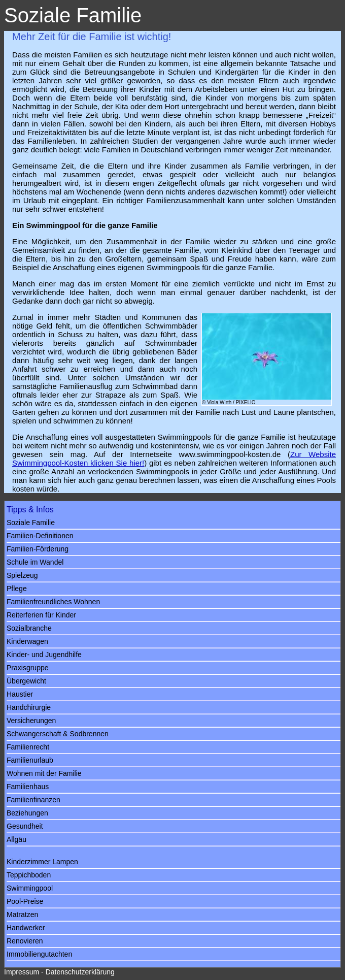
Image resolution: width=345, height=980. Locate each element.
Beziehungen (27, 813)
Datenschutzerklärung (80, 972)
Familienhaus (28, 787)
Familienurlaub (30, 760)
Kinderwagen (27, 641)
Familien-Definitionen (40, 536)
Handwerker (26, 928)
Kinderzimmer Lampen (42, 862)
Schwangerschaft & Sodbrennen (58, 734)
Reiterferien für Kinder (41, 615)
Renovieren (25, 941)
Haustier (20, 694)
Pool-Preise (25, 901)
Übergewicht (26, 681)
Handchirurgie (29, 707)
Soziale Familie (31, 522)
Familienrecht (28, 747)
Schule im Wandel (35, 562)
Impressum (22, 972)
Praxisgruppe (28, 668)
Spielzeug (22, 575)
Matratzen (22, 914)
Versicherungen (31, 721)
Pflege (17, 589)
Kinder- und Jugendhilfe (44, 655)
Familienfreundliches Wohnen (53, 602)
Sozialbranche (29, 628)
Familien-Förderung (38, 549)
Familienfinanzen (33, 800)
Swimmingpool (30, 888)
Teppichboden (29, 875)
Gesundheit (25, 826)
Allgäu (16, 839)
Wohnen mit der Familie (44, 773)
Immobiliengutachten (39, 954)
